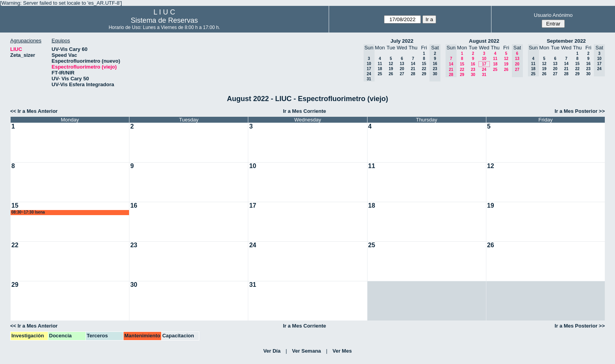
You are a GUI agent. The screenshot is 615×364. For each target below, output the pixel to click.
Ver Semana (307, 351)
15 (424, 64)
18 (380, 69)
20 (402, 69)
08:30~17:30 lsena (28, 212)
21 (413, 69)
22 (424, 69)
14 (413, 64)
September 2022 (566, 41)
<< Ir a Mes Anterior (34, 111)
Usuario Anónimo (553, 15)
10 (484, 59)
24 (484, 70)
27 (402, 74)
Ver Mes (342, 351)
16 (473, 64)
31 (484, 75)
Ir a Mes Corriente (304, 111)
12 (391, 64)
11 (380, 64)
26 (391, 74)
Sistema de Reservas (164, 20)
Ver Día (272, 351)
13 (402, 64)
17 (484, 64)
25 (380, 74)
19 (391, 69)
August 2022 (484, 41)
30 (473, 75)
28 (413, 74)
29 (424, 74)
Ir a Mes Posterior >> (580, 111)
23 (473, 70)
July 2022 (402, 41)
